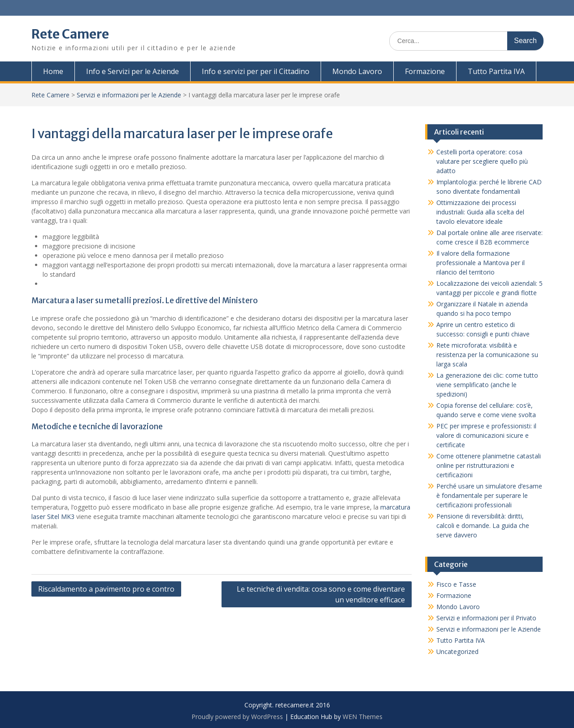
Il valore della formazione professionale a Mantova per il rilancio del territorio (481, 263)
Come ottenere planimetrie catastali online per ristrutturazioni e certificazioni (489, 465)
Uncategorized (457, 652)
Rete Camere (70, 34)
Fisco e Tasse (456, 584)
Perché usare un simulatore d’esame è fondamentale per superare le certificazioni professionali (489, 495)
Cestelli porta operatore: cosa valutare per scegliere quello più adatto (482, 161)
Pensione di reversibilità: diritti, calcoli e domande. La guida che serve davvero (483, 525)
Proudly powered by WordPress (237, 717)
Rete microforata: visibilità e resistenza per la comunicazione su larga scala (487, 355)
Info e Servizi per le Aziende (133, 71)
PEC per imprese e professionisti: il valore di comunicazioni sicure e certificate (486, 435)
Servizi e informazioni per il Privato (486, 618)
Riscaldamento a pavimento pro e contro (106, 589)
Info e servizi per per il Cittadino (256, 71)
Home (53, 71)
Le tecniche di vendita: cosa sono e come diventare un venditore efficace (321, 594)
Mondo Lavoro (357, 71)
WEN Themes (363, 717)
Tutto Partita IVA (496, 71)
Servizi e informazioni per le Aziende (129, 95)
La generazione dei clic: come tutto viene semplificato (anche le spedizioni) (487, 385)
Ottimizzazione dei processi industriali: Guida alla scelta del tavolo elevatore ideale (480, 212)
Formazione (425, 71)
